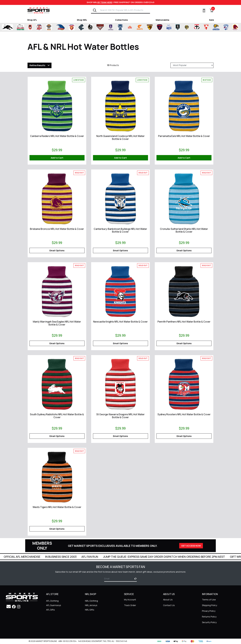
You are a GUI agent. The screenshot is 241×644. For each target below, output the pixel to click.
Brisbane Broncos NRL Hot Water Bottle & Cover (57, 229)
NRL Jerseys (91, 605)
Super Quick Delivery (20, 557)
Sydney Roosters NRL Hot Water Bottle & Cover (184, 414)
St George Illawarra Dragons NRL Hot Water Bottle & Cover (120, 416)
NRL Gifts (90, 610)
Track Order (130, 605)
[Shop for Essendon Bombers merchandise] (100, 27)
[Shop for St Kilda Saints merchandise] (197, 27)
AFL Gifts (50, 610)
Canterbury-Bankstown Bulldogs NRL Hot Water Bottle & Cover (120, 230)
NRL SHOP (91, 594)
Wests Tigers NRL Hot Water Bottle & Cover (57, 507)
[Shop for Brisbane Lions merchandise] (72, 27)
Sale (211, 20)
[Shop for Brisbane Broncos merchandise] (235, 27)
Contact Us (169, 605)
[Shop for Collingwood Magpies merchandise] (90, 27)
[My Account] (202, 10)
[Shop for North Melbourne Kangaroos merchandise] (169, 27)
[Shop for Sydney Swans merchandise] (206, 27)
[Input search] (124, 10)
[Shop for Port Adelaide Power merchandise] (178, 27)
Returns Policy (209, 617)
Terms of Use (209, 600)
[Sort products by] (192, 65)
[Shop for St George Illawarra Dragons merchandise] (30, 27)
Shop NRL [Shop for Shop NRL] (82, 20)
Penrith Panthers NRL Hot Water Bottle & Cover (184, 322)
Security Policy (209, 622)
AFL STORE (52, 594)
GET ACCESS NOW (191, 546)
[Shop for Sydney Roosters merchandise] (39, 27)
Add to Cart (57, 158)
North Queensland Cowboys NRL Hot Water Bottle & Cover (120, 137)
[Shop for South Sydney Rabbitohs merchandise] (21, 27)
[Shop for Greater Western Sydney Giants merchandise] (140, 27)
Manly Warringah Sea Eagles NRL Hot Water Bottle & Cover (57, 323)
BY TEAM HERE (105, 2)
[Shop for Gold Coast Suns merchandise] (130, 27)
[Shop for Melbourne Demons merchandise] (160, 27)
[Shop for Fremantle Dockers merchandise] (111, 27)
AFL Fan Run (127, 557)
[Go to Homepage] (39, 10)
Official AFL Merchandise (59, 557)
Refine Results (37, 65)
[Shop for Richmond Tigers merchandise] (187, 27)
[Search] (95, 10)
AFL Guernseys (54, 605)
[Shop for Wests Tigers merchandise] (49, 27)
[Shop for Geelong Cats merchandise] (120, 27)
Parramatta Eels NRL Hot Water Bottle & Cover (184, 136)
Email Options (57, 250)
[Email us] (9, 606)
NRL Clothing (91, 601)
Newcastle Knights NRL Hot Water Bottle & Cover (120, 322)
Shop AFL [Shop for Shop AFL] (32, 20)
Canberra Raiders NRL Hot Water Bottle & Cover (57, 136)
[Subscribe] (135, 579)
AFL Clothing (52, 601)
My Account (130, 600)
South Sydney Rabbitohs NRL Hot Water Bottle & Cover (57, 416)
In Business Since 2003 (98, 557)
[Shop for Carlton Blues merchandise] (81, 27)
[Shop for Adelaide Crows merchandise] (60, 27)
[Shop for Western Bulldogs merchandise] (226, 27)
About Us (168, 600)
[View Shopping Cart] (210, 10)
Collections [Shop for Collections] (121, 20)
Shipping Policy (209, 605)
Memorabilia (162, 20)
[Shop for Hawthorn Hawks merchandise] (150, 27)
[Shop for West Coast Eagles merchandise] (216, 27)
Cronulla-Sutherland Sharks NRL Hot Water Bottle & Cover (184, 230)
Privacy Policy (209, 611)
